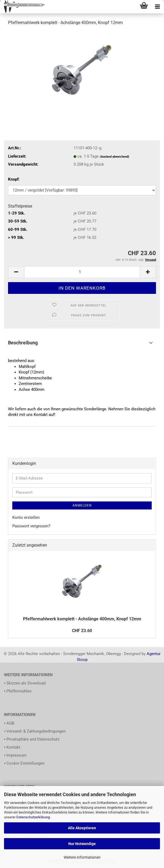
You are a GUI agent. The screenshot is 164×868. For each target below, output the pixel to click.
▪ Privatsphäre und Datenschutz (32, 739)
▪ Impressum (15, 755)
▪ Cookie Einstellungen (24, 763)
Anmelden (82, 505)
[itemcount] (82, 272)
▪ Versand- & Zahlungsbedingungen (35, 731)
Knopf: (14, 179)
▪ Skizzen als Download (25, 683)
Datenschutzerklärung (33, 817)
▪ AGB (9, 723)
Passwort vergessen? (31, 526)
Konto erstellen (26, 517)
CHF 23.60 (82, 631)
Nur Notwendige (82, 844)
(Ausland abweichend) (115, 157)
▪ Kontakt (12, 747)
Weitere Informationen (82, 857)
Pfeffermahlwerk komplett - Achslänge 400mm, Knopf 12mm (82, 619)
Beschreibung (23, 343)
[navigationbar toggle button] (157, 7)
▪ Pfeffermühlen (18, 691)
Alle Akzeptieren (82, 828)
